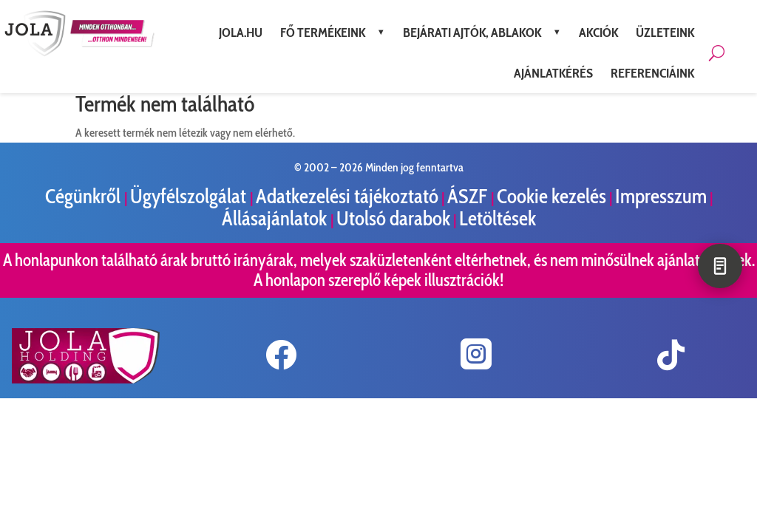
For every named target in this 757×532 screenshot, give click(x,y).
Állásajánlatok (276, 218)
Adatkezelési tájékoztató (347, 196)
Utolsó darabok (393, 218)
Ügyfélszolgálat (190, 196)
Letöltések (498, 218)
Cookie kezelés (551, 196)
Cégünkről (85, 196)
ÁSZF (469, 196)
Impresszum (661, 196)
